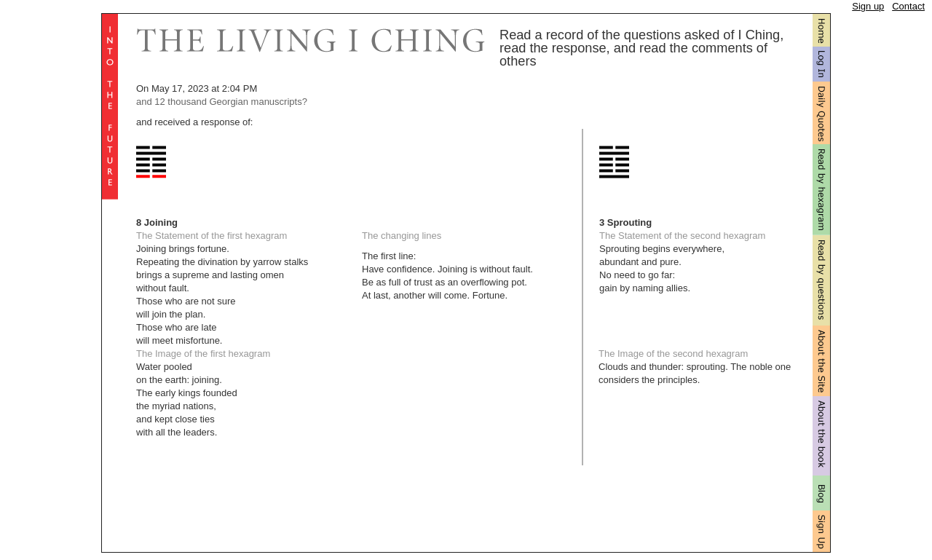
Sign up (868, 6)
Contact (908, 6)
